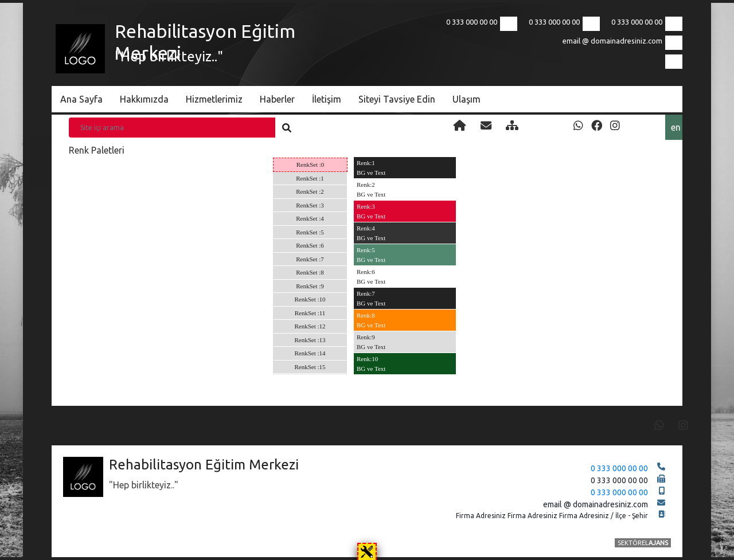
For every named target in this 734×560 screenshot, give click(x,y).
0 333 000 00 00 (637, 22)
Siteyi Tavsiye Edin (397, 99)
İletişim (327, 99)
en (676, 127)
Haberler (277, 99)
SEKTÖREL (643, 543)
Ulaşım (466, 99)
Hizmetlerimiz (214, 99)
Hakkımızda (144, 99)
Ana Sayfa (81, 99)
